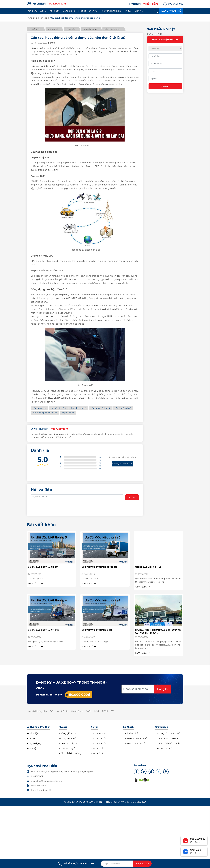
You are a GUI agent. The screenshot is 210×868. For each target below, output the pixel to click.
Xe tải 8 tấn (77, 711)
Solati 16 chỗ (130, 734)
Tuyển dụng (34, 744)
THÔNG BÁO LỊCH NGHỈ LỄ (148, 567)
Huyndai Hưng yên (37, 711)
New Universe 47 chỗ (135, 739)
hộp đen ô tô (68, 413)
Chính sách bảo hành (167, 744)
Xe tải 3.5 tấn (98, 744)
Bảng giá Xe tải (68, 734)
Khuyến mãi (53, 29)
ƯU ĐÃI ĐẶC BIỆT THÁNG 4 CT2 (43, 630)
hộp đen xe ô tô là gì (100, 408)
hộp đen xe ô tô (79, 408)
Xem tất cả (35, 584)
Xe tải (43, 11)
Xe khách (54, 11)
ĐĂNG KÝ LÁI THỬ (171, 11)
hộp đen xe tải (39, 408)
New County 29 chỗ (134, 744)
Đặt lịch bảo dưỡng (70, 753)
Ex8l (52, 711)
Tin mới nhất (34, 29)
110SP (105, 711)
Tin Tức (31, 739)
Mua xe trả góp (68, 748)
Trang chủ (32, 11)
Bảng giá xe (69, 11)
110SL (88, 711)
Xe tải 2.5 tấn (99, 739)
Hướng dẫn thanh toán (168, 734)
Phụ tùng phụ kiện (111, 11)
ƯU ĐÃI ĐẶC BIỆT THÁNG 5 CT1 (43, 567)
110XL (97, 711)
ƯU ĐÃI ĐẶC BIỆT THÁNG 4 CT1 (97, 630)
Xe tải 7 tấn (63, 711)
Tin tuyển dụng (90, 29)
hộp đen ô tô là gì (123, 408)
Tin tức (128, 11)
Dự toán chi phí (68, 744)
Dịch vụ (93, 11)
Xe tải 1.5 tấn (98, 734)
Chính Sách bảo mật (167, 739)
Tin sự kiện (71, 29)
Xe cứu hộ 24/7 (164, 748)
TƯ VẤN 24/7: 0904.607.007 (76, 864)
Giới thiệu (33, 734)
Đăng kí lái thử (67, 739)
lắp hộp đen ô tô (59, 408)
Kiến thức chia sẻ (112, 29)
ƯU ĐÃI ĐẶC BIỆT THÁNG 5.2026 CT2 (99, 567)
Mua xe (82, 11)
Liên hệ (139, 11)
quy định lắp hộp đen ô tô (45, 413)
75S (112, 711)
